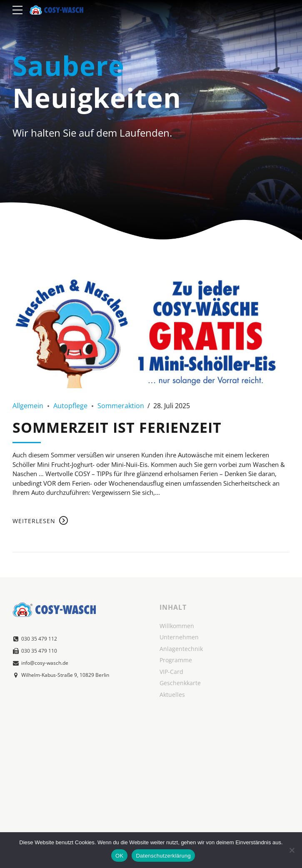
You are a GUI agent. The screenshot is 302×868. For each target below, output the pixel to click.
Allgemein (28, 406)
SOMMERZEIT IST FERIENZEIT (117, 427)
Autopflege (70, 406)
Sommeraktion (121, 406)
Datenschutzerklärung (163, 856)
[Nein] (292, 850)
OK (119, 856)
